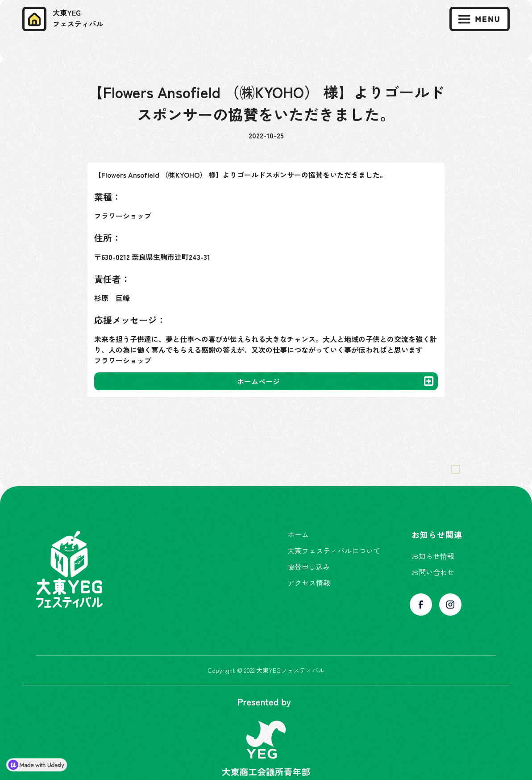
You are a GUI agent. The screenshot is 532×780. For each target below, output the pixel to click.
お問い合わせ (433, 572)
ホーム (298, 534)
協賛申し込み (309, 567)
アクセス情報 (309, 583)
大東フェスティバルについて (334, 551)
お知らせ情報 (433, 556)
